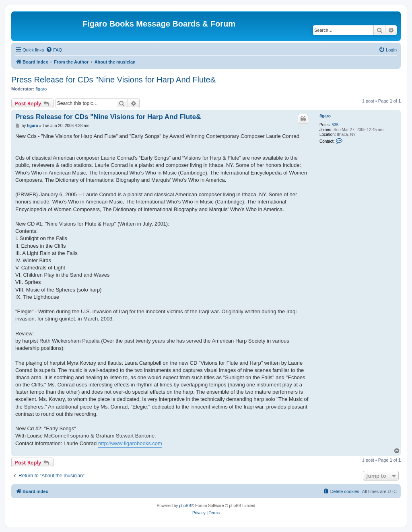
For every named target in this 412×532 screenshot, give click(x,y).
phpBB (185, 506)
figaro (41, 89)
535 (335, 125)
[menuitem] (54, 50)
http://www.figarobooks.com (130, 443)
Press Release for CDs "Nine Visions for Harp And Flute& (113, 80)
